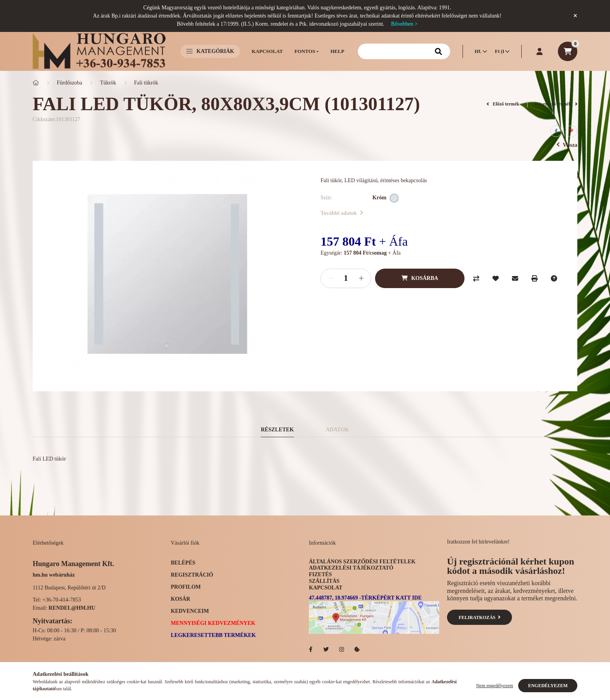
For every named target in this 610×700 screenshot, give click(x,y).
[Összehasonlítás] (476, 278)
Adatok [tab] (337, 430)
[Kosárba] (420, 278)
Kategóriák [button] (210, 51)
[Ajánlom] (515, 278)
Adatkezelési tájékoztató (351, 568)
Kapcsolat (267, 51)
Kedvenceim (190, 611)
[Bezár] (575, 16)
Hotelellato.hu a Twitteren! (326, 649)
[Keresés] (404, 51)
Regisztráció (192, 575)
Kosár (181, 599)
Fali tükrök (146, 83)
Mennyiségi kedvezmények (213, 623)
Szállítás (324, 581)
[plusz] (361, 278)
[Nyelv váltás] (479, 51)
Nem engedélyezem (495, 686)
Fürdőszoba (69, 83)
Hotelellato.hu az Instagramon (342, 649)
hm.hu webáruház (54, 575)
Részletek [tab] (278, 430)
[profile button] (540, 51)
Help (337, 51)
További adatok (342, 213)
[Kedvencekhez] (496, 278)
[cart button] (568, 51)
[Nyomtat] (535, 278)
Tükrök (108, 83)
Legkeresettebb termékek (213, 635)
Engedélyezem (548, 686)
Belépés (183, 563)
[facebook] (556, 131)
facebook (310, 649)
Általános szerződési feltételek (362, 562)
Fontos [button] (305, 51)
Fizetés (320, 574)
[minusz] (331, 278)
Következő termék (556, 104)
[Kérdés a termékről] (554, 278)
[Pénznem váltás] (500, 51)
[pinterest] (571, 131)
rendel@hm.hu (72, 608)
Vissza (567, 145)
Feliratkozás (479, 617)
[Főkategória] (36, 83)
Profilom (186, 587)
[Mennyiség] (346, 278)
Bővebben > (404, 24)
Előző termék (503, 104)
